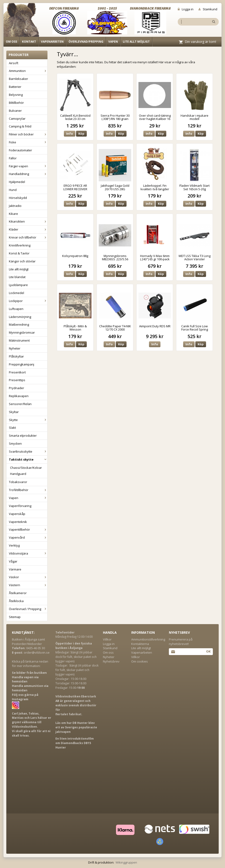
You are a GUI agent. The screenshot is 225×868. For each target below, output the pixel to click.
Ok (208, 651)
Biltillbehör (16, 103)
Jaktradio (15, 206)
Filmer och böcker (28, 134)
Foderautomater (20, 150)
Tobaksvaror (18, 482)
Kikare (13, 214)
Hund (13, 190)
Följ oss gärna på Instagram (25, 697)
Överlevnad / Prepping (28, 609)
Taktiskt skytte (28, 459)
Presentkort (17, 372)
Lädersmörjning (20, 317)
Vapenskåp (17, 514)
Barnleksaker (18, 79)
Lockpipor (28, 301)
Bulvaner (15, 111)
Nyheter (15, 348)
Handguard (18, 474)
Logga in (186, 9)
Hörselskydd (18, 198)
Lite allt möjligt (136, 42)
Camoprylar (17, 119)
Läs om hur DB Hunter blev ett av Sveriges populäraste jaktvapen (76, 727)
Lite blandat (17, 277)
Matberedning (19, 324)
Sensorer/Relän (20, 404)
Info (70, 134)
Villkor (107, 639)
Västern (28, 585)
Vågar (13, 561)
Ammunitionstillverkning (148, 639)
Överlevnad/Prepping (86, 42)
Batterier (15, 87)
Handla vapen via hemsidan (25, 679)
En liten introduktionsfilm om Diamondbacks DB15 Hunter (75, 743)
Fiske (28, 142)
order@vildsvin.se (37, 652)
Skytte (28, 420)
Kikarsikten (28, 221)
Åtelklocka (16, 601)
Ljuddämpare (18, 285)
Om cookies (140, 661)
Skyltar (14, 412)
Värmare (15, 569)
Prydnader (16, 388)
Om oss (11, 42)
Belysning (16, 95)
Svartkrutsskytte (28, 451)
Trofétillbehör (28, 490)
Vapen (113, 42)
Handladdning (28, 174)
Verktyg (14, 545)
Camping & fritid (20, 126)
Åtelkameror (18, 593)
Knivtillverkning (20, 245)
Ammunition (28, 71)
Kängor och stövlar (22, 261)
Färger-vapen (28, 166)
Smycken (15, 443)
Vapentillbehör (28, 529)
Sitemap (15, 617)
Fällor (13, 158)
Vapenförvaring (20, 506)
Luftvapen (16, 309)
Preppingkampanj (22, 364)
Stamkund (208, 9)
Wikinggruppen (126, 862)
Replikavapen (19, 396)
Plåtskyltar (16, 356)
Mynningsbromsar (22, 332)
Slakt (12, 428)
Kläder (28, 229)
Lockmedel (16, 293)
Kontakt (29, 42)
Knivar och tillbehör (28, 237)
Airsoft (14, 63)
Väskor (28, 577)
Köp (81, 134)
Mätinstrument (19, 340)
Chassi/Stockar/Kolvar (26, 468)
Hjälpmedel (17, 182)
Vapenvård (28, 537)
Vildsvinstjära (28, 553)
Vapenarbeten (52, 42)
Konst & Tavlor (19, 253)
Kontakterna (140, 644)
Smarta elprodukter (23, 436)
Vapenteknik (18, 522)
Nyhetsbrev (111, 661)
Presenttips (17, 380)
